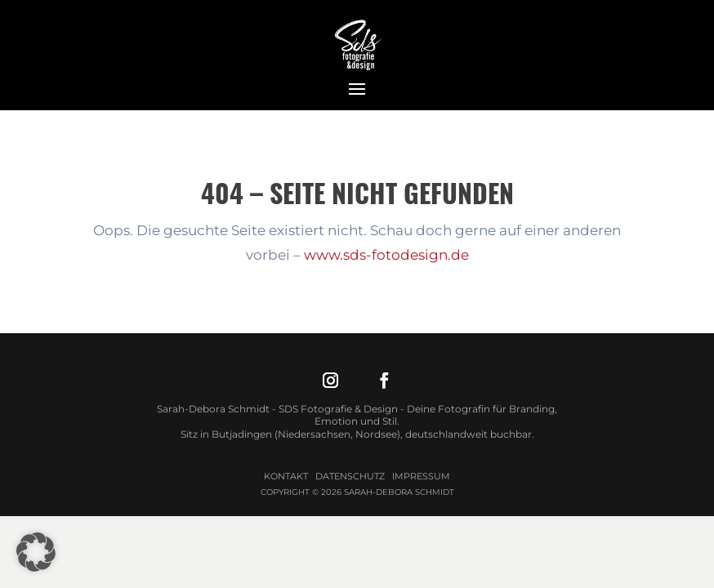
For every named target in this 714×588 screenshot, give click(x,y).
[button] (36, 552)
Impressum (421, 476)
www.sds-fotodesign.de (386, 255)
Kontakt (286, 476)
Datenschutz (350, 476)
